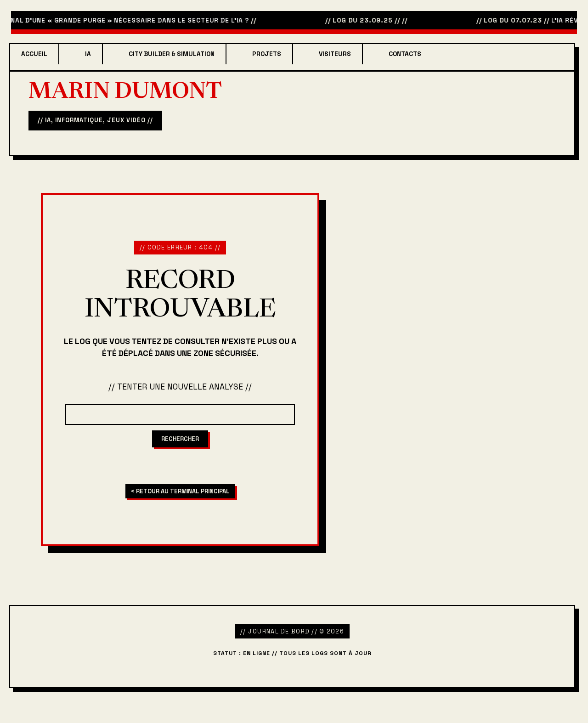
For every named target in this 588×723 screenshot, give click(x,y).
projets (267, 54)
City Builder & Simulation (172, 54)
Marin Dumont (125, 93)
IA (88, 54)
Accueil (34, 54)
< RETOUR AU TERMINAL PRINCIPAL (180, 491)
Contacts (405, 54)
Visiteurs (335, 54)
